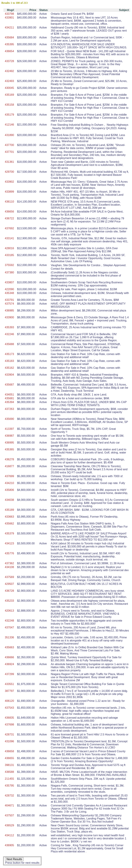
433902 (9, 182)
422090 (9, 289)
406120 (9, 701)
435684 (9, 37)
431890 (9, 135)
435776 (9, 553)
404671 (9, 805)
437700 (9, 145)
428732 (9, 796)
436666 (9, 657)
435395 (9, 44)
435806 (9, 490)
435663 (9, 647)
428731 (9, 734)
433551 (9, 684)
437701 (9, 152)
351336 (9, 637)
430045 (9, 88)
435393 (9, 327)
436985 (9, 311)
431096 (9, 741)
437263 (9, 409)
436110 (9, 202)
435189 (9, 510)
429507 (9, 584)
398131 (9, 765)
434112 (9, 835)
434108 (9, 567)
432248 (9, 621)
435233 (9, 601)
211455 (9, 779)
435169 (9, 95)
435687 (9, 385)
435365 (9, 449)
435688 (9, 344)
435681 (9, 398)
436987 (9, 436)
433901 (9, 18)
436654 (9, 51)
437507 (9, 815)
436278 (9, 459)
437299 (9, 674)
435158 (9, 105)
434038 (9, 500)
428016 (9, 248)
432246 (9, 334)
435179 (9, 115)
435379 (9, 533)
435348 (9, 293)
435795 (9, 786)
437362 (9, 563)
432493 (9, 81)
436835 (9, 718)
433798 (9, 14)
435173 (9, 354)
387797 (9, 691)
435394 (9, 402)
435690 (9, 419)
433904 (9, 375)
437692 (9, 228)
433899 (9, 192)
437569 (9, 577)
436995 (9, 443)
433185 (9, 255)
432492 (9, 71)
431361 (9, 162)
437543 (9, 708)
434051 (9, 395)
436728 (9, 591)
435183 (9, 361)
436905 (9, 845)
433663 (9, 517)
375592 (9, 265)
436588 (9, 772)
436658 (9, 751)
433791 (9, 300)
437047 (9, 627)
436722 (9, 218)
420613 (9, 611)
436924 (9, 664)
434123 (9, 543)
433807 (9, 282)
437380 (9, 272)
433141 (9, 238)
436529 (9, 825)
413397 (9, 429)
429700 (9, 172)
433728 (9, 61)
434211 (9, 28)
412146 (9, 125)
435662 (9, 524)
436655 (9, 758)
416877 (9, 466)
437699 (9, 476)
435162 (9, 368)
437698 (9, 725)
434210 (9, 483)
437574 (9, 304)
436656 (9, 212)
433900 (9, 317)
